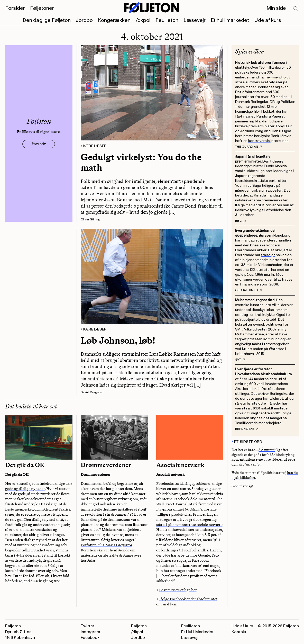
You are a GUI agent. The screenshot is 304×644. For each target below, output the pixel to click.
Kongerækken (114, 20)
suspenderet (266, 240)
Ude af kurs (268, 20)
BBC (240, 221)
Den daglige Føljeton (47, 20)
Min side (276, 8)
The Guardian (248, 147)
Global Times (248, 290)
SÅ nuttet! (267, 450)
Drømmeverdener (107, 465)
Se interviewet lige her (178, 590)
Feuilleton (167, 20)
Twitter (87, 626)
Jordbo (84, 20)
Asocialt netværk (180, 465)
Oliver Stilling (91, 220)
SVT (240, 360)
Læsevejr (195, 20)
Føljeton (139, 626)
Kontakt (239, 632)
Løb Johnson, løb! (118, 340)
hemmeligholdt (278, 77)
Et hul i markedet (230, 20)
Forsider (15, 8)
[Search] (296, 9)
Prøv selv (39, 144)
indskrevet (244, 200)
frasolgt (268, 255)
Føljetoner (42, 8)
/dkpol (143, 20)
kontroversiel (259, 141)
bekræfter (244, 324)
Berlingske (247, 429)
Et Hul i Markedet (197, 632)
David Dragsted (92, 392)
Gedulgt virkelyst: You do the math (141, 162)
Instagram (90, 632)
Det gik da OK (25, 465)
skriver (263, 394)
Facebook (90, 638)
